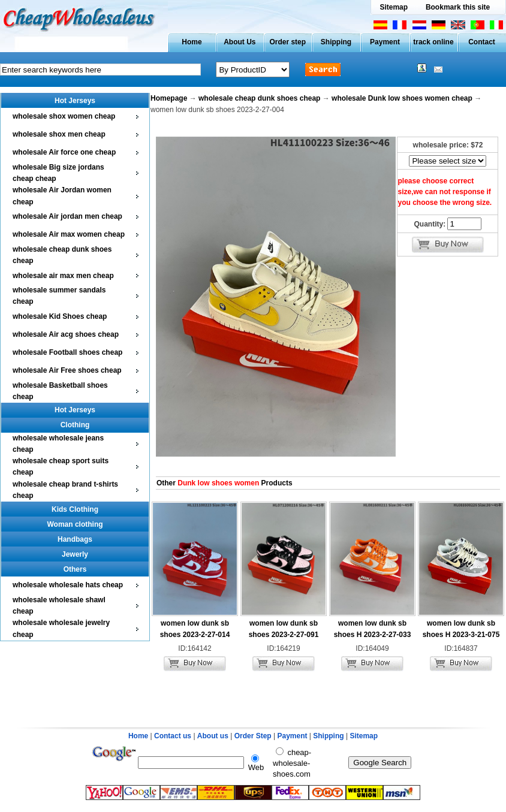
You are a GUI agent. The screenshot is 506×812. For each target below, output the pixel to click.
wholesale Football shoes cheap (67, 352)
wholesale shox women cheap (64, 116)
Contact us (173, 736)
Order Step (254, 736)
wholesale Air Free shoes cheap (67, 370)
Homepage (169, 98)
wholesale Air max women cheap (69, 234)
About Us (240, 42)
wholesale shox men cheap (59, 134)
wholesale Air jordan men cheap (67, 216)
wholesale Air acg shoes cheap (66, 334)
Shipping (336, 42)
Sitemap (394, 7)
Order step (287, 42)
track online (433, 42)
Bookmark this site (458, 7)
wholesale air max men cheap (63, 276)
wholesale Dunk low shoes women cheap (402, 98)
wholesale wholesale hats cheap (68, 585)
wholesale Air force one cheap (64, 152)
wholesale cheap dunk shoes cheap (259, 98)
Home (192, 42)
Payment (385, 42)
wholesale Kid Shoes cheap (60, 316)
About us (213, 736)
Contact (482, 42)
